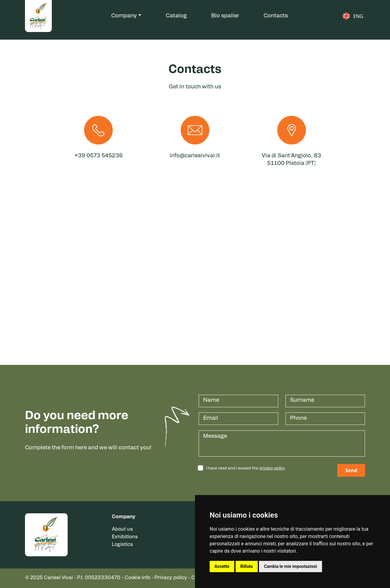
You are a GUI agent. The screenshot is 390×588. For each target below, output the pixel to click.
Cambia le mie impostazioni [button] (290, 566)
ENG (358, 16)
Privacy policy (171, 578)
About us (122, 529)
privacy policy (272, 468)
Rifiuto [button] (247, 566)
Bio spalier (225, 16)
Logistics (122, 545)
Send (351, 470)
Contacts (276, 16)
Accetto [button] (222, 566)
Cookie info (137, 578)
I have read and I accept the (245, 468)
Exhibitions (125, 537)
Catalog (176, 16)
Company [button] (124, 16)
